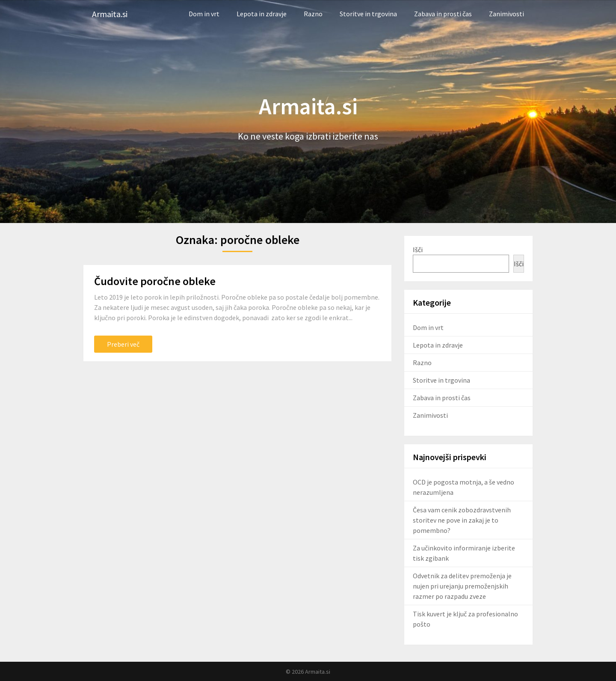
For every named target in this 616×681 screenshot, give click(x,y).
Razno (313, 14)
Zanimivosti (506, 14)
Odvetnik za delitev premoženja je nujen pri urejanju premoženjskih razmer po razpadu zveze (462, 586)
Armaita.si (110, 14)
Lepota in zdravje (262, 14)
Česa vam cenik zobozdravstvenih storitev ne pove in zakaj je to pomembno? (462, 520)
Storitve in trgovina (368, 14)
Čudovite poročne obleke (155, 281)
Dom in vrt (204, 14)
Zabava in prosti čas (443, 14)
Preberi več (123, 344)
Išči (418, 250)
